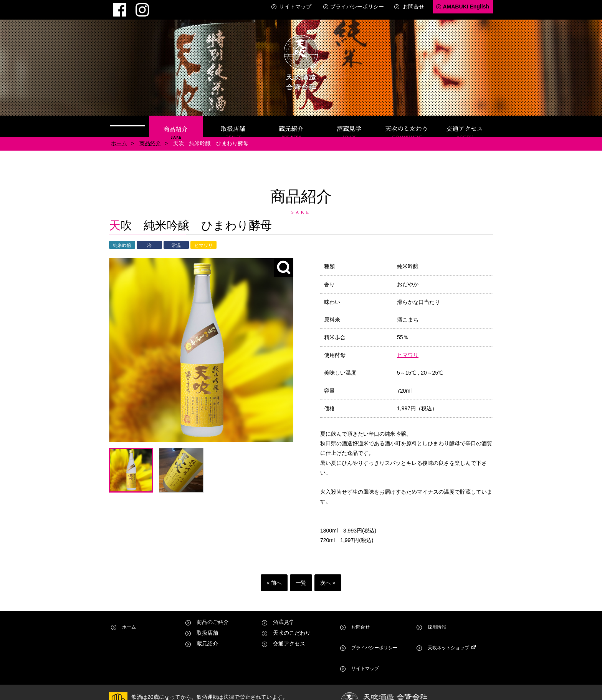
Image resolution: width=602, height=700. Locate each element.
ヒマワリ (408, 349)
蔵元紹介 (291, 120)
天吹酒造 (301, 58)
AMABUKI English (466, 7)
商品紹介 (176, 120)
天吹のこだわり (407, 120)
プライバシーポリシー (357, 7)
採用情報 (437, 616)
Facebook (115, 6)
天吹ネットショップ (450, 627)
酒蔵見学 (349, 120)
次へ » (328, 577)
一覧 (301, 577)
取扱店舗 (233, 120)
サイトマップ (295, 7)
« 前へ (274, 577)
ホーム (127, 120)
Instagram (128, 6)
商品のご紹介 (213, 616)
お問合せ (413, 7)
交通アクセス (465, 120)
